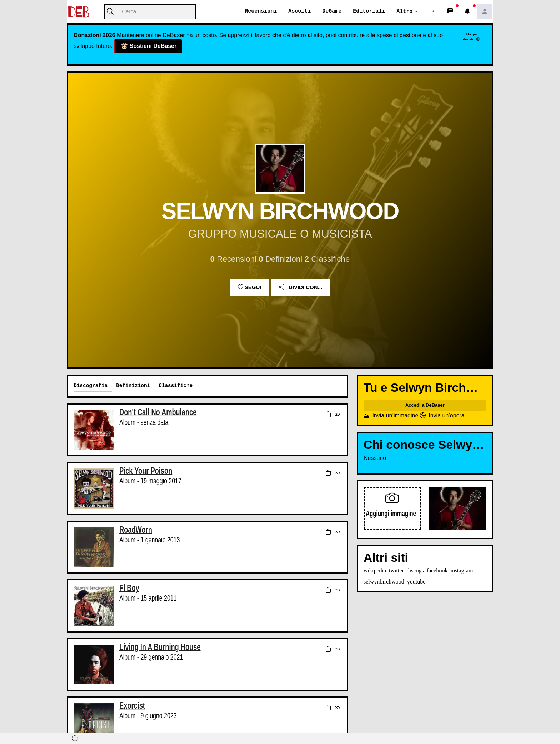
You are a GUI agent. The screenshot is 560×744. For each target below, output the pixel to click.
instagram (462, 571)
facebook (437, 571)
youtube (416, 582)
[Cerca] (150, 12)
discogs (415, 571)
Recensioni (261, 11)
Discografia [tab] (91, 386)
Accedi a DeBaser (425, 405)
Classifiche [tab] (176, 386)
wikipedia (375, 571)
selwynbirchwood (384, 582)
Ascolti (299, 11)
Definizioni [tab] (133, 386)
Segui (250, 287)
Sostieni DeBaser (148, 47)
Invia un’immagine (391, 416)
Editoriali (369, 11)
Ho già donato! (471, 37)
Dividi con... (301, 287)
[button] (433, 12)
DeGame (332, 11)
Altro (404, 11)
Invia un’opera (442, 416)
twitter (396, 571)
